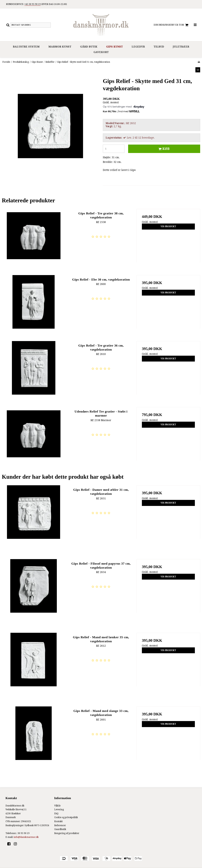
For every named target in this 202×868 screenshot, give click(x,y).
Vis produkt (168, 226)
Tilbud (159, 47)
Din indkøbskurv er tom (171, 25)
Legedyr (138, 47)
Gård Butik (89, 47)
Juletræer (181, 47)
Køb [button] (163, 149)
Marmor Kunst (60, 47)
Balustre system (26, 47)
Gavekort (101, 52)
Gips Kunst (114, 47)
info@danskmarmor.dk (26, 837)
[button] (198, 70)
